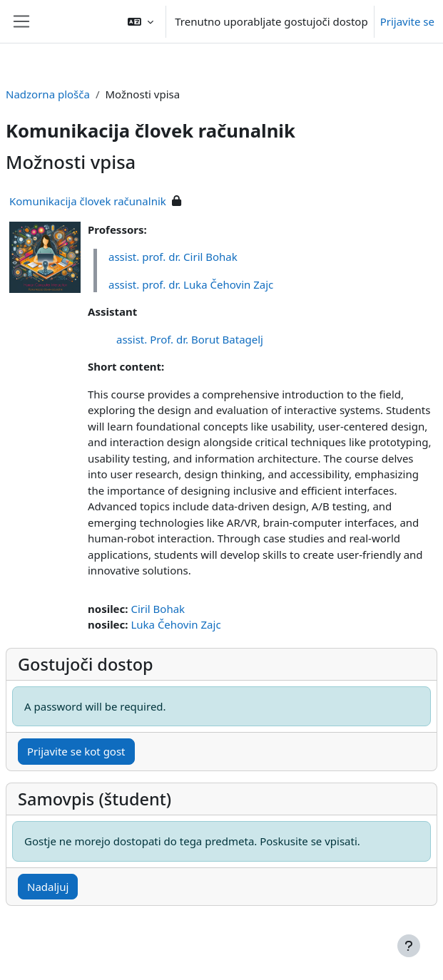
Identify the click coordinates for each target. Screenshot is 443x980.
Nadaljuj (48, 887)
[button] (141, 21)
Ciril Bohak (158, 609)
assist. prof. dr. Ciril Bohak (173, 257)
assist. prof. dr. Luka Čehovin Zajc (191, 284)
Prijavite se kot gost (76, 751)
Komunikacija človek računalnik (88, 201)
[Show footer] (409, 946)
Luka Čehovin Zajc (175, 624)
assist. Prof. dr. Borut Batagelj (190, 339)
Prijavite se (407, 21)
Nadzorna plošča (48, 94)
